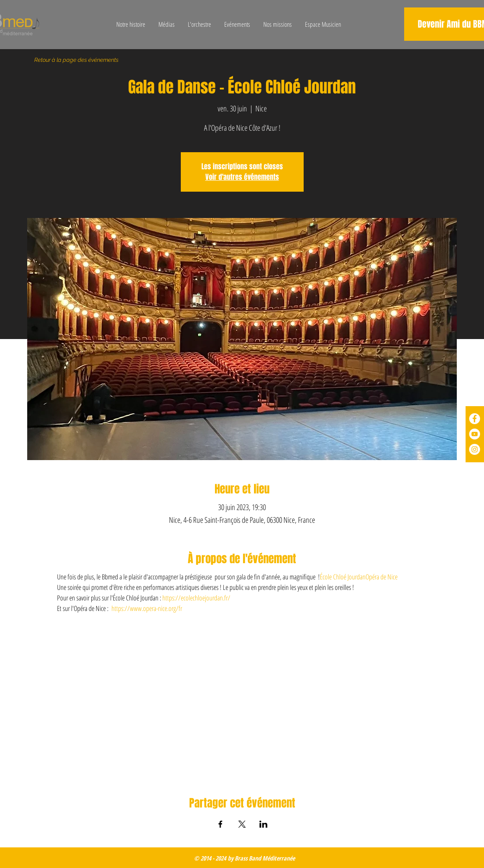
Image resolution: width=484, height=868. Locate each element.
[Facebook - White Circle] (475, 419)
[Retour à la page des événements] (77, 60)
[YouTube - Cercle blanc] (475, 434)
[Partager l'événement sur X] (242, 824)
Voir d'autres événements (242, 177)
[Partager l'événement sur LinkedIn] (264, 824)
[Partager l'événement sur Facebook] (220, 824)
